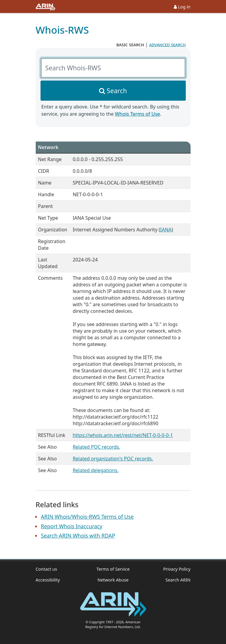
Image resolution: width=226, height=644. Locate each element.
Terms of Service (113, 569)
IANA (166, 230)
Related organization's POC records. (113, 459)
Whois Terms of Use (137, 114)
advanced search (167, 44)
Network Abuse (113, 580)
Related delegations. (96, 470)
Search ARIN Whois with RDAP (78, 536)
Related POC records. (96, 447)
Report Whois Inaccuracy (72, 526)
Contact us (47, 569)
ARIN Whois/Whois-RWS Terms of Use (87, 517)
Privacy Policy (177, 569)
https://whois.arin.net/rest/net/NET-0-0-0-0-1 (123, 435)
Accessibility (48, 580)
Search (117, 91)
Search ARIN (178, 580)
